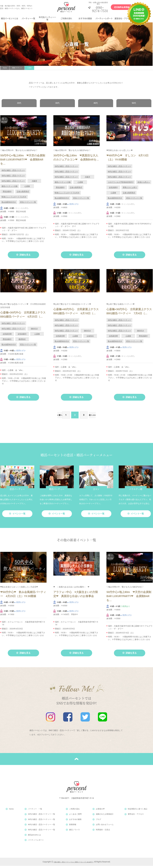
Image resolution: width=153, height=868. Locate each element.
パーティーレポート (104, 20)
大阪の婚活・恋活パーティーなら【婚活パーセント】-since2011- (74, 864)
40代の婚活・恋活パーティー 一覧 (41, 827)
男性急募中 (7, 194)
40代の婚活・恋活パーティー (13, 172)
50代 (134, 105)
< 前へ (51, 417)
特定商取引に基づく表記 (138, 811)
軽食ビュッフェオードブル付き (14, 199)
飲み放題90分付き (9, 204)
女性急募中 (113, 190)
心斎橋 (27, 188)
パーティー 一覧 (35, 811)
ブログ (98, 822)
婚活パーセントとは (10, 20)
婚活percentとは (34, 837)
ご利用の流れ (66, 20)
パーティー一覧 (28, 20)
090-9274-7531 (98, 10)
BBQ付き (34, 331)
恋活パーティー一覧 (28, 204)
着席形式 (22, 341)
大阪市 (34, 183)
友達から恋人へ (144, 184)
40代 (96, 105)
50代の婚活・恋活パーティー (13, 178)
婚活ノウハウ (74, 832)
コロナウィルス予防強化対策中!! (121, 184)
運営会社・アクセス (123, 20)
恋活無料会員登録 (119, 8)
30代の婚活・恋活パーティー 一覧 (41, 822)
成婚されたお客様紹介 (105, 816)
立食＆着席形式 (23, 194)
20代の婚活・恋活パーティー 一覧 (41, 816)
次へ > (92, 417)
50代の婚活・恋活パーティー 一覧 (41, 832)
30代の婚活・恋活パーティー (66, 174)
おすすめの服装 (85, 20)
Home (5, 70)
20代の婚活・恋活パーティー (66, 168)
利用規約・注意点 (103, 832)
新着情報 (73, 827)
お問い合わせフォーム (105, 827)
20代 (19, 105)
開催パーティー (17, 70)
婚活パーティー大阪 (10, 188)
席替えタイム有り (130, 190)
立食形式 (90, 338)
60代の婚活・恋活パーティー (13, 183)
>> (103, 417)
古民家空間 (7, 336)
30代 (57, 105)
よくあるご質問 (75, 816)
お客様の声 (100, 811)
